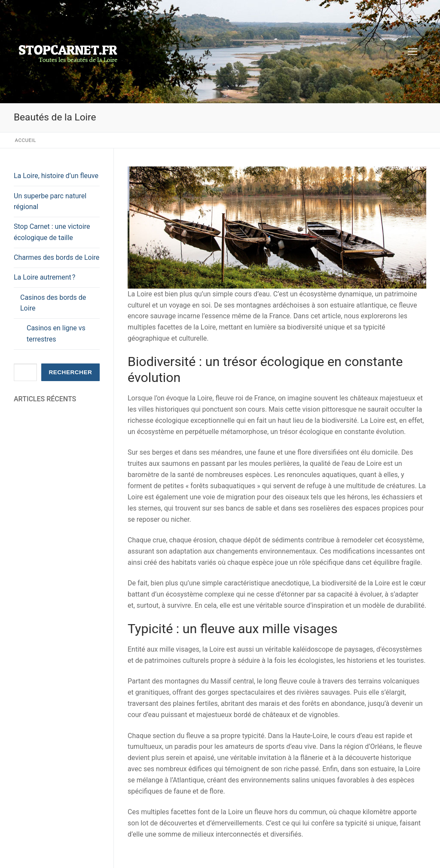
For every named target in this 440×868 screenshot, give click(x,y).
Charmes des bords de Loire (57, 257)
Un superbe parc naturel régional (50, 202)
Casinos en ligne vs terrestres (56, 334)
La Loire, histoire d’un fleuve (56, 176)
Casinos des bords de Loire (53, 303)
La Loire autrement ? (45, 277)
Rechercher (70, 372)
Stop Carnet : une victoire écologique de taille (52, 232)
